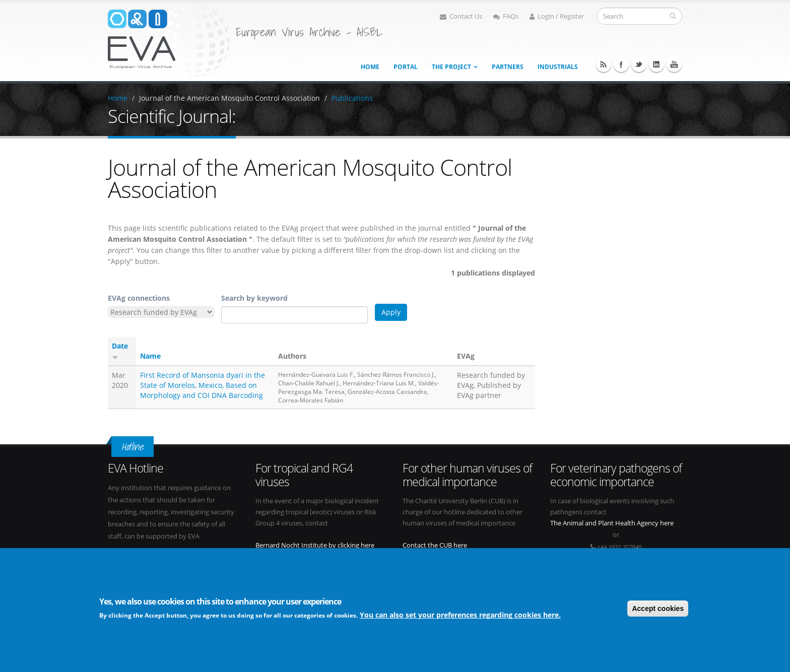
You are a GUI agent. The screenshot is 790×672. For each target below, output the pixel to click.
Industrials (558, 67)
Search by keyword (254, 298)
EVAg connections (139, 298)
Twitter (639, 64)
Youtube (674, 64)
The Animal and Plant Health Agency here (612, 523)
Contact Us (461, 16)
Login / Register (557, 16)
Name (150, 356)
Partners (508, 67)
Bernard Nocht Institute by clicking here (315, 545)
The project (451, 67)
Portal (406, 67)
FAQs (506, 16)
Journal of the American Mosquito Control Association (229, 98)
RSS (604, 64)
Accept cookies (658, 609)
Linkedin (656, 64)
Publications (352, 98)
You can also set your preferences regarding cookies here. (460, 615)
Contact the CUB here (435, 545)
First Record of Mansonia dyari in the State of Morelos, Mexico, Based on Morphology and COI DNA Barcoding (203, 385)
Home (370, 67)
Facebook (621, 64)
